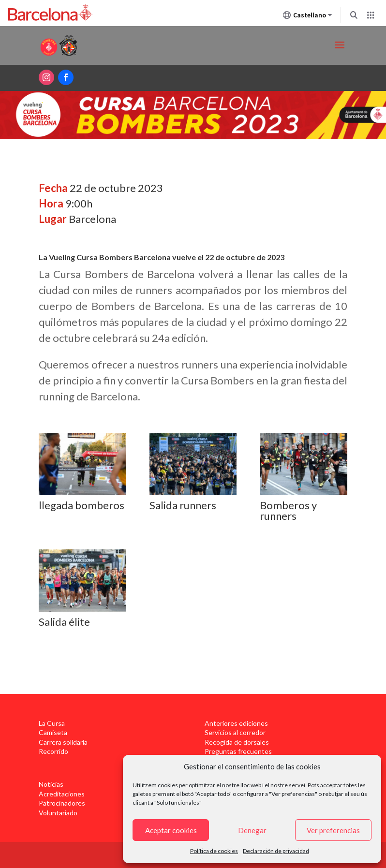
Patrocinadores (62, 803)
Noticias (51, 784)
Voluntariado (58, 813)
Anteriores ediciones (236, 723)
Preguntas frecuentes (238, 751)
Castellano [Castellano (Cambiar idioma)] (308, 17)
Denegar (252, 830)
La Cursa (52, 723)
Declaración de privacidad (276, 851)
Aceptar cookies (171, 830)
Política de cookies (214, 851)
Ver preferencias (333, 830)
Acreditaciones (62, 794)
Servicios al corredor (235, 732)
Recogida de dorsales (237, 742)
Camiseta (53, 732)
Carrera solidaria (63, 742)
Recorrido (53, 751)
